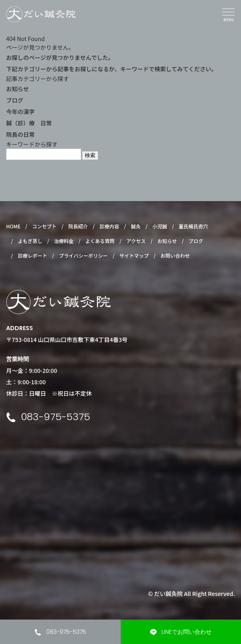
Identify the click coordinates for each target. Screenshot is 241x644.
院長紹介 (78, 226)
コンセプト (44, 226)
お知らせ (18, 89)
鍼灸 (136, 226)
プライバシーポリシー (83, 255)
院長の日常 (20, 134)
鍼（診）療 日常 (29, 123)
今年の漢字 (20, 112)
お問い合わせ (175, 255)
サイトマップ (134, 255)
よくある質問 (100, 241)
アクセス (136, 241)
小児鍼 (160, 226)
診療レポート (33, 255)
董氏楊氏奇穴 (193, 226)
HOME (13, 226)
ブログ (15, 100)
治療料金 (64, 241)
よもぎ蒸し (30, 241)
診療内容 (109, 226)
